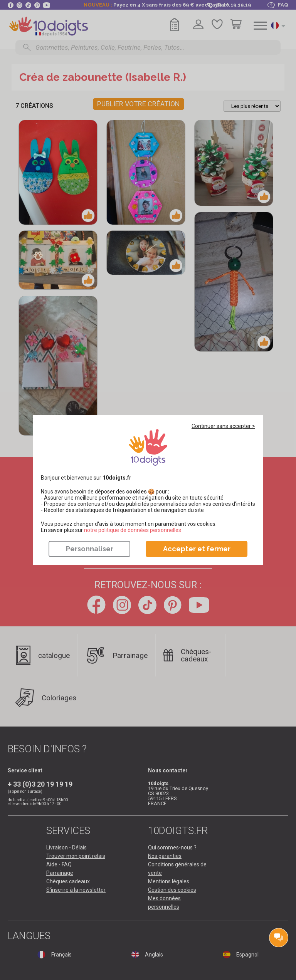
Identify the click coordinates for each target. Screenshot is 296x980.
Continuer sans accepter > (223, 426)
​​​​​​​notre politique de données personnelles (133, 530)
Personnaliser (90, 549)
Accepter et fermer (197, 549)
